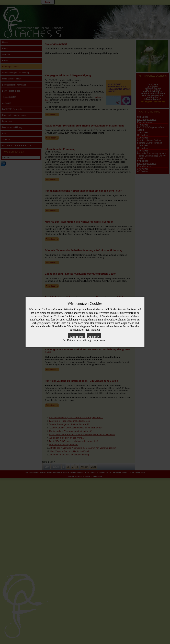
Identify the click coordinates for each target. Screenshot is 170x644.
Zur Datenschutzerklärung (77, 340)
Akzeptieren (77, 337)
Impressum (99, 340)
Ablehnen (94, 337)
